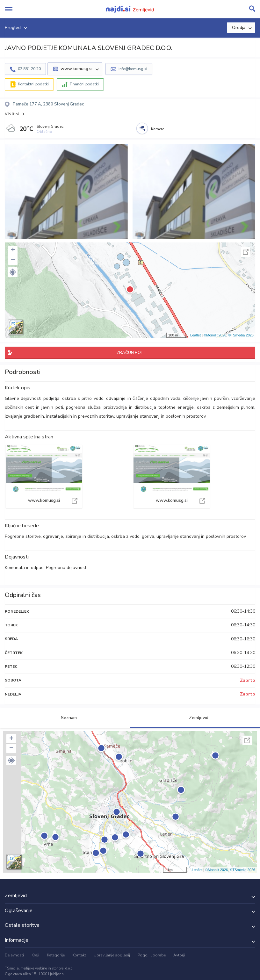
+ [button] (13, 250)
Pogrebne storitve (23, 536)
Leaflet (195, 335)
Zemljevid (195, 718)
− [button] (13, 260)
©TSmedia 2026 (241, 335)
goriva (148, 536)
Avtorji (179, 955)
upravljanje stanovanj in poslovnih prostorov (201, 536)
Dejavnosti (14, 955)
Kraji (35, 955)
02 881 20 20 (29, 69)
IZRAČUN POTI (130, 353)
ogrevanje (53, 536)
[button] (13, 272)
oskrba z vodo (125, 536)
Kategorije (56, 955)
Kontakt (79, 955)
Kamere (158, 129)
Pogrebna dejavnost (66, 568)
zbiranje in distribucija (87, 536)
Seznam (65, 718)
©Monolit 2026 (215, 335)
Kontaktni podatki (33, 84)
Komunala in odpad (24, 568)
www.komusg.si (44, 476)
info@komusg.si (133, 69)
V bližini (12, 114)
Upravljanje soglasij (112, 955)
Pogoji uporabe (152, 955)
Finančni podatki (84, 84)
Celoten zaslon (246, 252)
